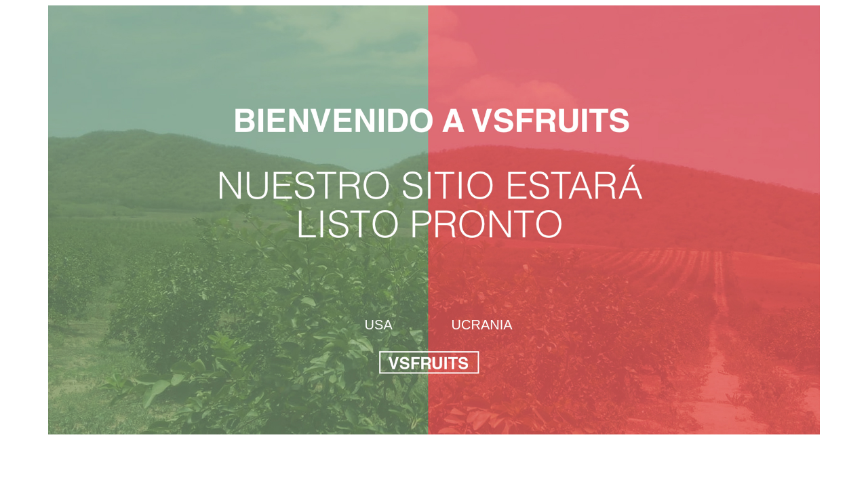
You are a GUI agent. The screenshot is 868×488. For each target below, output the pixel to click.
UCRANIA (482, 325)
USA (379, 325)
